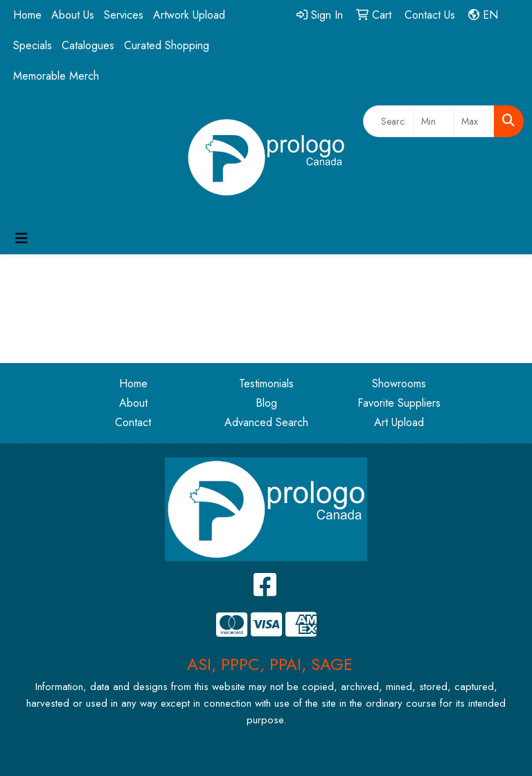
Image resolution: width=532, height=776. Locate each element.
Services (124, 15)
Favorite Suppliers (399, 403)
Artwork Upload (189, 15)
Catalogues (88, 45)
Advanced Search (266, 422)
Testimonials (266, 383)
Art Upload (399, 422)
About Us (73, 15)
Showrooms (399, 383)
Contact (133, 422)
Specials (33, 45)
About (133, 403)
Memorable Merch (56, 76)
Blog (266, 403)
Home (27, 15)
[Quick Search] (389, 121)
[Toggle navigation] (21, 239)
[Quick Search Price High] (474, 121)
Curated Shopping (167, 45)
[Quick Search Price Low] (434, 121)
